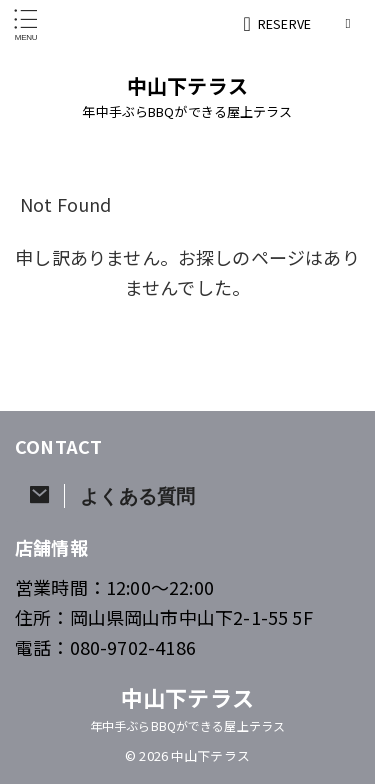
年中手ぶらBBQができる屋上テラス (187, 725)
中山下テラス (187, 85)
